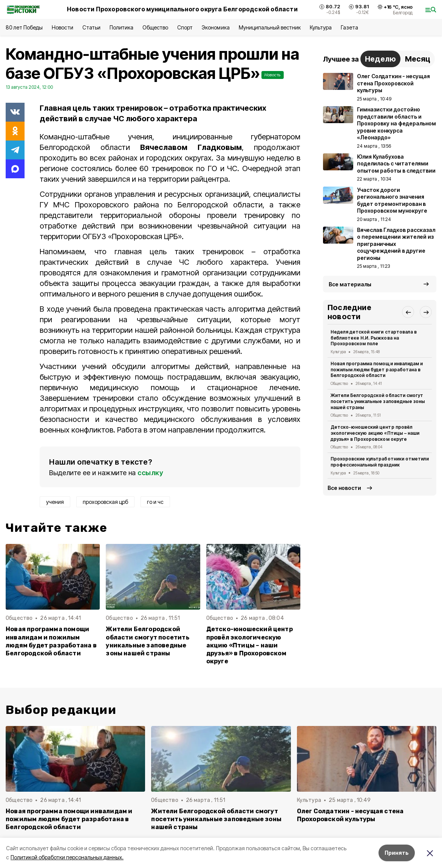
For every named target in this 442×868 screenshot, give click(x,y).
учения (55, 502)
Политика (121, 27)
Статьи (91, 27)
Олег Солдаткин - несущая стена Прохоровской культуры (350, 815)
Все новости (344, 488)
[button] (408, 312)
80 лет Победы (24, 27)
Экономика (216, 27)
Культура (321, 27)
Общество (155, 27)
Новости (62, 27)
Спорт (185, 27)
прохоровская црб (105, 502)
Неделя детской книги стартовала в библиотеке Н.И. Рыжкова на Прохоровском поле (374, 338)
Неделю (380, 59)
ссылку (150, 473)
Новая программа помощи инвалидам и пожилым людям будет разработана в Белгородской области (51, 641)
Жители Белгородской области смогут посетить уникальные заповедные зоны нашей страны (147, 641)
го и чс (155, 502)
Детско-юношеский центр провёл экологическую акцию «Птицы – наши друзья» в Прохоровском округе (250, 645)
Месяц (418, 59)
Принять (397, 853)
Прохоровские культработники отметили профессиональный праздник (380, 462)
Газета (349, 27)
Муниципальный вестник (270, 27)
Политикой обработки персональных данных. (67, 857)
